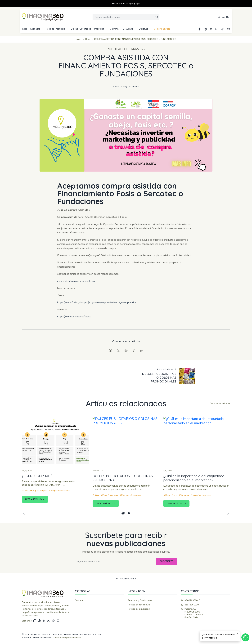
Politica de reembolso (139, 605)
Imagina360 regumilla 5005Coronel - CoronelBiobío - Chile (192, 613)
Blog (88, 39)
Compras (134, 87)
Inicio (79, 39)
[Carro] (223, 17)
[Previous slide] (24, 513)
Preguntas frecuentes (59, 504)
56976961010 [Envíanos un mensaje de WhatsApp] (190, 605)
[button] (123, 513)
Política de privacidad (139, 609)
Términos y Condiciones (140, 600)
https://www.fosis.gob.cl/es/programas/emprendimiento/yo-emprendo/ (97, 316)
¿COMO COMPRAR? (37, 490)
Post (116, 87)
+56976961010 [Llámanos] (191, 600)
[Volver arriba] (126, 579)
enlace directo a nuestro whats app (77, 295)
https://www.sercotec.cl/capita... (75, 331)
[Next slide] (228, 513)
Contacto (80, 600)
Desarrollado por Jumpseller (67, 638)
